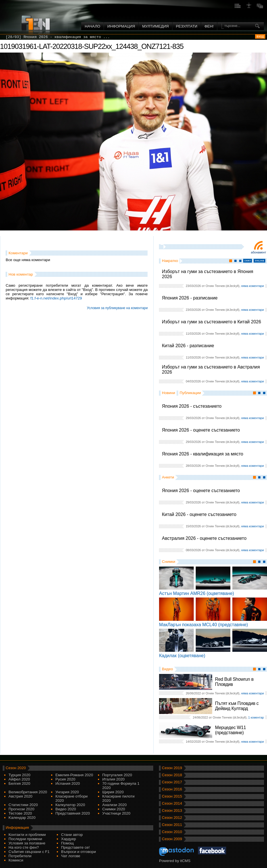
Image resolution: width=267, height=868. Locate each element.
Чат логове (71, 856)
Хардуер (69, 839)
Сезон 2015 (172, 796)
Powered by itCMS (175, 861)
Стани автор (72, 835)
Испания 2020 (68, 783)
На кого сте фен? (24, 847)
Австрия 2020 (20, 796)
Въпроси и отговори (79, 852)
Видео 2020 (66, 809)
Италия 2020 (113, 779)
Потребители (20, 856)
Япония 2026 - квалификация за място (203, 454)
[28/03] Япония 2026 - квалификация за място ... (58, 37)
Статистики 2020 (23, 805)
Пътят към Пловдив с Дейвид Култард (237, 706)
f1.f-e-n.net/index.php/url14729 (56, 298)
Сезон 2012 (172, 818)
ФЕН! (209, 26)
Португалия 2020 (117, 775)
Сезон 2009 (172, 839)
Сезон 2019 (172, 768)
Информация (121, 26)
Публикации (190, 393)
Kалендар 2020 (22, 818)
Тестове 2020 (20, 813)
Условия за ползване (27, 843)
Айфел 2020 (19, 779)
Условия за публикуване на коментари (117, 308)
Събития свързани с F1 (29, 852)
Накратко (170, 261)
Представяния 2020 (73, 813)
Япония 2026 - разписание (190, 298)
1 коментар (256, 717)
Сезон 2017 (172, 782)
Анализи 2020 (114, 805)
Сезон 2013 (172, 810)
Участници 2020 (116, 813)
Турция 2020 (19, 775)
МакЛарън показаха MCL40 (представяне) (204, 625)
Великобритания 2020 (28, 792)
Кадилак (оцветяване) (182, 656)
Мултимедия (155, 26)
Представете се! (75, 847)
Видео (167, 669)
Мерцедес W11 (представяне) (231, 730)
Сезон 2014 (172, 803)
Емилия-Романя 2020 (74, 775)
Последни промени (25, 839)
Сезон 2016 (172, 789)
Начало (92, 26)
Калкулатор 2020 (70, 805)
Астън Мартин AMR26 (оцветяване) (197, 593)
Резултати (186, 26)
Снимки (169, 562)
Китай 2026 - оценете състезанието (199, 514)
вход (260, 36)
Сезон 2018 (172, 775)
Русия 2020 (65, 779)
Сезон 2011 (172, 825)
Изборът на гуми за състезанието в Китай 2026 (211, 322)
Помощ (67, 843)
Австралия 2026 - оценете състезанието (204, 538)
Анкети (168, 477)
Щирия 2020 (113, 792)
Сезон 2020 (16, 768)
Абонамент (258, 252)
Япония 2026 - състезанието (192, 406)
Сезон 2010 (172, 832)
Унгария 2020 (67, 792)
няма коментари (253, 286)
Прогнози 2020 (21, 809)
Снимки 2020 (114, 809)
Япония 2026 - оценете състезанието (201, 430)
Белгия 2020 (19, 783)
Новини (168, 393)
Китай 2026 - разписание (188, 346)
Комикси (16, 860)
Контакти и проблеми (27, 835)
